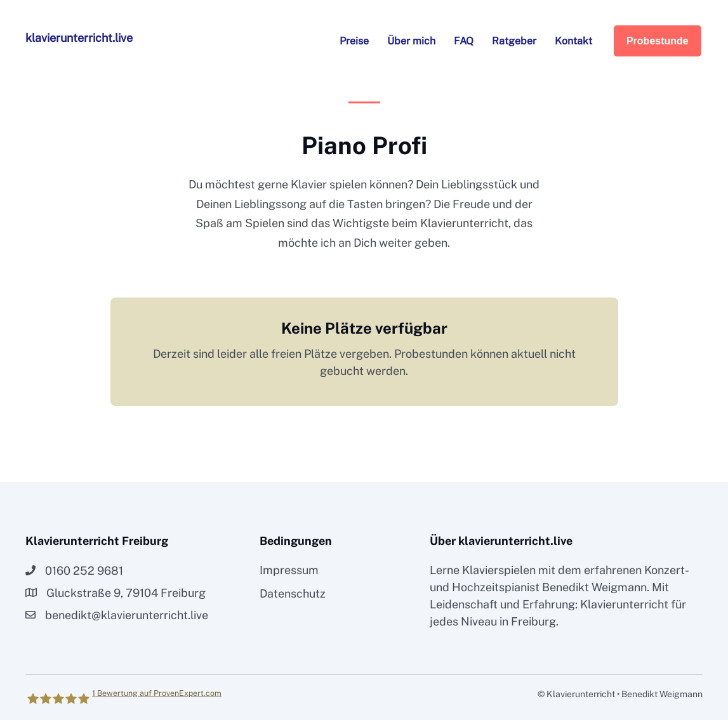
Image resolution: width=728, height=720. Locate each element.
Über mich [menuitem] (411, 41)
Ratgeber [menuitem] (514, 41)
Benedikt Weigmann (594, 587)
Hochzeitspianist (496, 587)
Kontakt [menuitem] (573, 41)
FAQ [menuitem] (464, 41)
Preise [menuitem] (354, 41)
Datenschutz (293, 593)
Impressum (289, 570)
